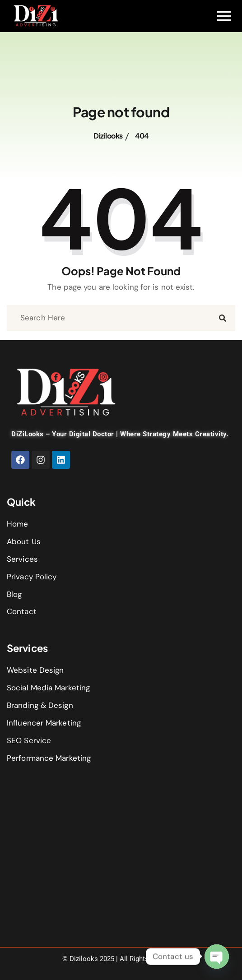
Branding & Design (40, 705)
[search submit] (223, 318)
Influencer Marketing (44, 723)
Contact (22, 611)
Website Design (35, 670)
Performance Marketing (49, 758)
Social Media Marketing (48, 688)
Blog (14, 594)
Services (22, 559)
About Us (24, 541)
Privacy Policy (32, 577)
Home (17, 524)
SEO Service (29, 740)
